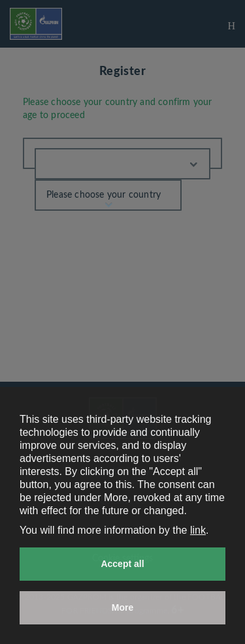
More (122, 607)
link (198, 530)
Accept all (122, 564)
